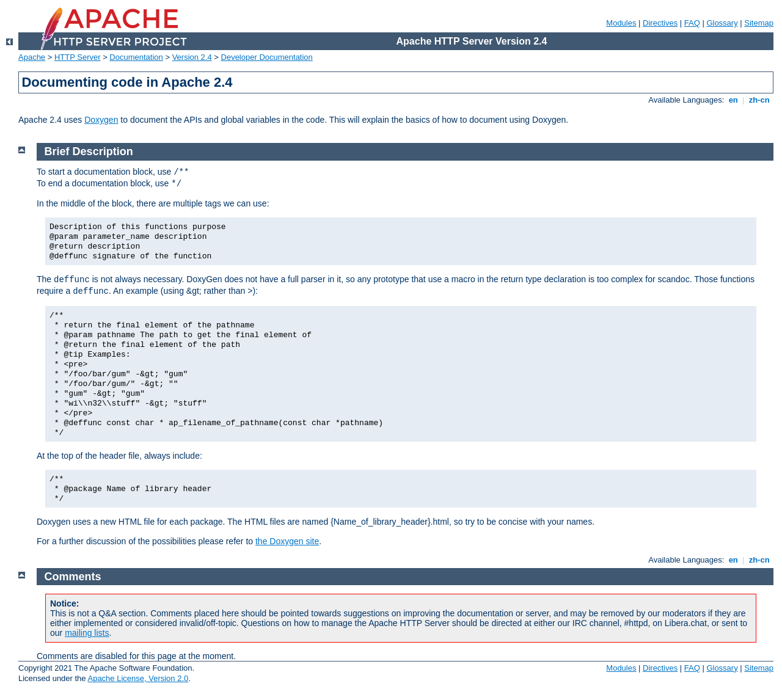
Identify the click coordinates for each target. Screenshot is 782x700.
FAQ (692, 23)
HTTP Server (78, 57)
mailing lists (87, 633)
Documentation (136, 57)
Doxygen (101, 120)
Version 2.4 (192, 57)
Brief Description (89, 151)
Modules (621, 23)
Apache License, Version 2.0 (138, 678)
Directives (660, 23)
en (733, 100)
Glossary (722, 23)
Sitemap (759, 23)
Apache (32, 57)
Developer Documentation (267, 57)
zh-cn (759, 100)
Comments (73, 577)
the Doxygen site (287, 541)
